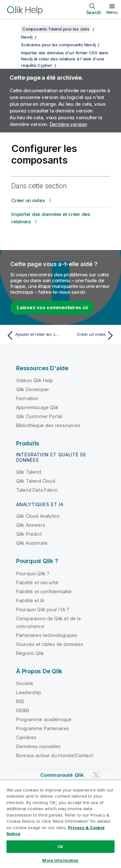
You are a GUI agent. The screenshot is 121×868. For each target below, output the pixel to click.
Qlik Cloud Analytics (38, 516)
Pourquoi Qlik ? (33, 573)
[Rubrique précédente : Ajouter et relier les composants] (32, 336)
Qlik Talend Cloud (36, 481)
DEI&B (23, 710)
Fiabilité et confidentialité (44, 591)
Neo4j (27, 37)
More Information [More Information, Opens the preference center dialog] (60, 860)
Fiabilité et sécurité (37, 582)
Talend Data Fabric (37, 490)
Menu (112, 12)
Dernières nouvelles (38, 746)
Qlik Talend (29, 472)
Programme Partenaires (43, 728)
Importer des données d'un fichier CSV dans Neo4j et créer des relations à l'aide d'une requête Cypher (65, 59)
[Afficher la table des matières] (13, 29)
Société (25, 683)
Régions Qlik (30, 653)
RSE (20, 701)
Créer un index (28, 200)
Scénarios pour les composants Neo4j (58, 45)
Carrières (26, 737)
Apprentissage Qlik (37, 407)
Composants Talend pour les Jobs (56, 29)
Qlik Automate (32, 543)
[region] (60, 824)
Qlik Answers (31, 525)
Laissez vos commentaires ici (52, 307)
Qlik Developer (33, 389)
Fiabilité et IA (30, 600)
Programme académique (44, 719)
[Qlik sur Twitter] (96, 775)
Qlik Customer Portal (39, 416)
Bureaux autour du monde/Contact (55, 755)
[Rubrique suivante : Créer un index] (89, 336)
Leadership (29, 692)
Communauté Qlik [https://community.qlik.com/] (62, 775)
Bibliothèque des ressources (48, 425)
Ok (60, 846)
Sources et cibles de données (50, 644)
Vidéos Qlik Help (35, 380)
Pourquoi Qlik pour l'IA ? (43, 609)
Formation (27, 398)
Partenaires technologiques (47, 635)
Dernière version (68, 124)
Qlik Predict (29, 534)
